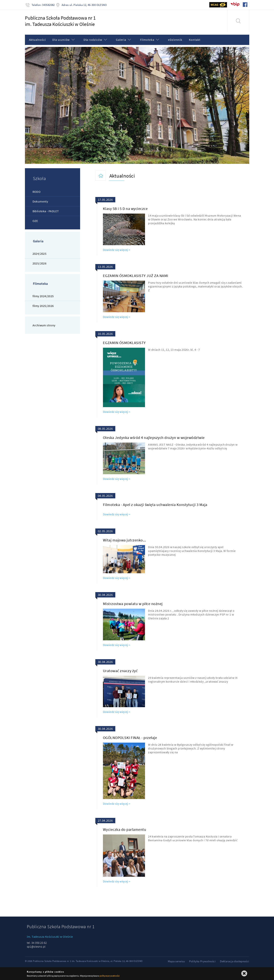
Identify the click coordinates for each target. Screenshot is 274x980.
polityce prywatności (110, 976)
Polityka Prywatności (202, 961)
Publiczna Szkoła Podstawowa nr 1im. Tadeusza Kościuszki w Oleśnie (60, 21)
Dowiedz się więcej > (117, 250)
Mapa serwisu (176, 961)
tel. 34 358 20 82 (37, 943)
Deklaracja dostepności (235, 961)
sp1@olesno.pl (36, 946)
